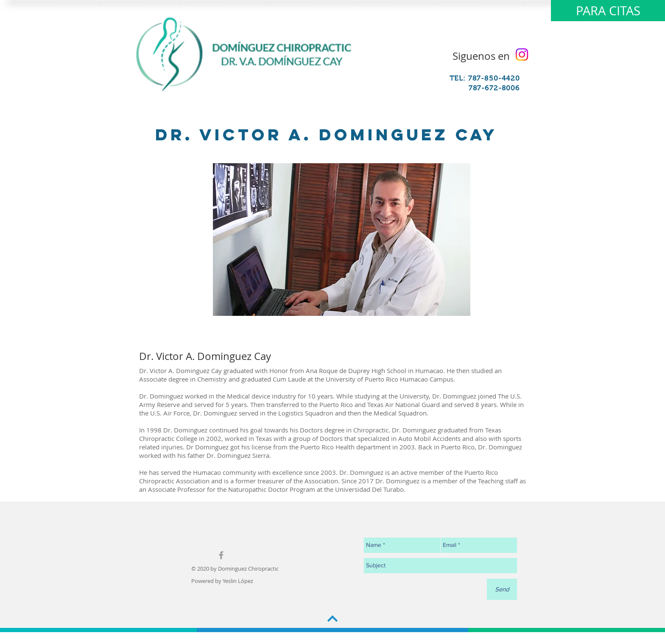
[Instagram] (522, 54)
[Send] (502, 589)
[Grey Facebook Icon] (221, 555)
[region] (342, 240)
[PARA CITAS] (608, 11)
